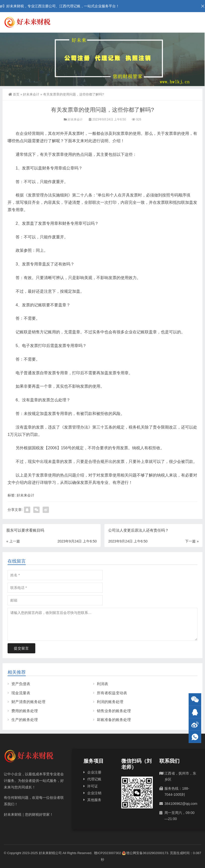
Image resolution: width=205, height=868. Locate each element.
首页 (14, 94)
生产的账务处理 (25, 720)
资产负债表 (21, 684)
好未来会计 (31, 94)
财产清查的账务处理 (28, 702)
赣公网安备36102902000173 (145, 853)
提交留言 (21, 648)
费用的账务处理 (25, 711)
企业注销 (94, 793)
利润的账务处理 (110, 702)
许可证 (93, 786)
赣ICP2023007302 (108, 853)
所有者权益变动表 (112, 693)
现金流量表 (21, 693)
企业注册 (94, 772)
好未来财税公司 (50, 853)
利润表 (103, 684)
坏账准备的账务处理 (114, 720)
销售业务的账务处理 (114, 711)
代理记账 (94, 779)
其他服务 (94, 800)
